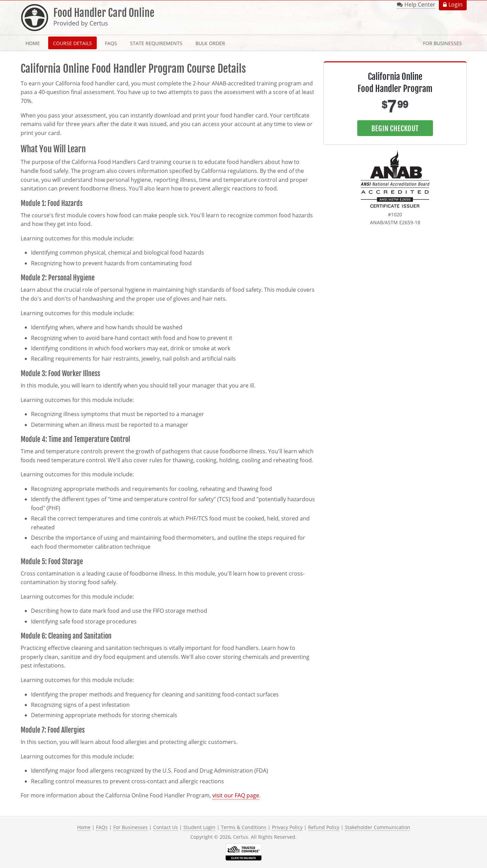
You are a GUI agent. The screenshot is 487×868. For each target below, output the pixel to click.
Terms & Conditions (244, 827)
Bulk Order (210, 43)
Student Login (199, 827)
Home (33, 43)
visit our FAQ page (236, 795)
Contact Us (166, 827)
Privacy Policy (287, 827)
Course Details (72, 43)
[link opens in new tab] (395, 179)
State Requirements (156, 43)
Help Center (420, 4)
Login (456, 4)
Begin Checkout (395, 128)
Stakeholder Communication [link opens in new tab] (378, 827)
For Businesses (442, 43)
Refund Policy (324, 827)
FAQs (111, 43)
